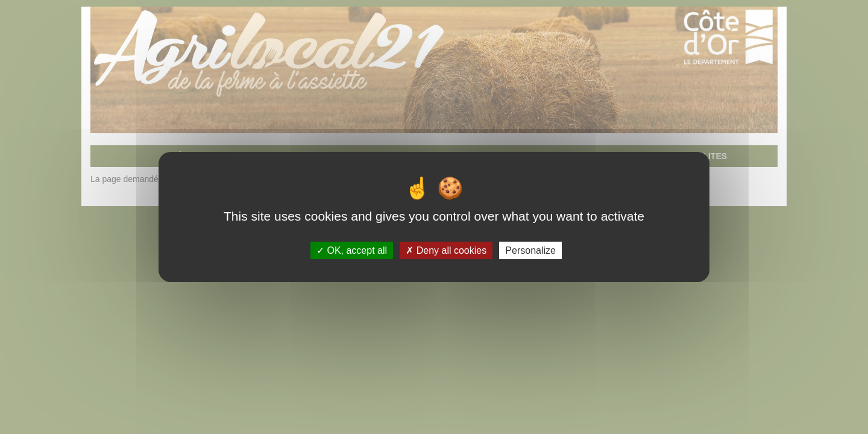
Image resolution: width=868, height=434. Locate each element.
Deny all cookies (446, 250)
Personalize (530, 250)
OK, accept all (352, 250)
